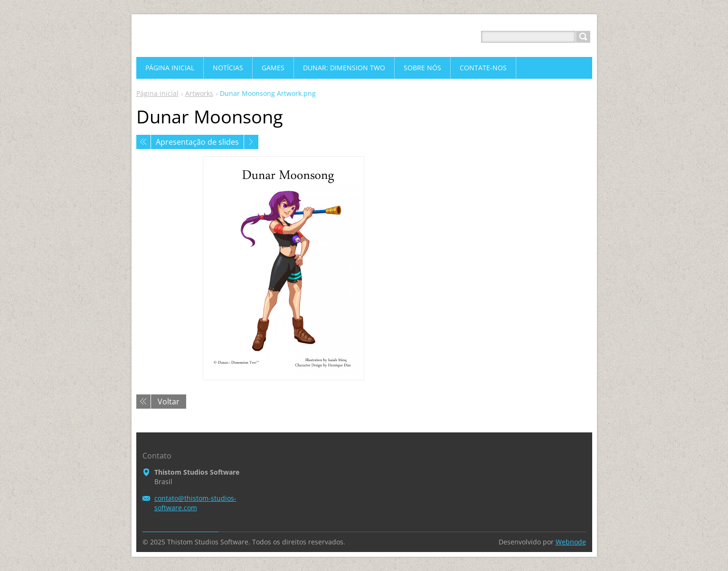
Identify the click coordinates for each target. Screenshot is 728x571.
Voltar (169, 402)
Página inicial (157, 93)
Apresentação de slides (197, 142)
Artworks (199, 93)
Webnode (571, 542)
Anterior (143, 142)
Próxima (251, 142)
